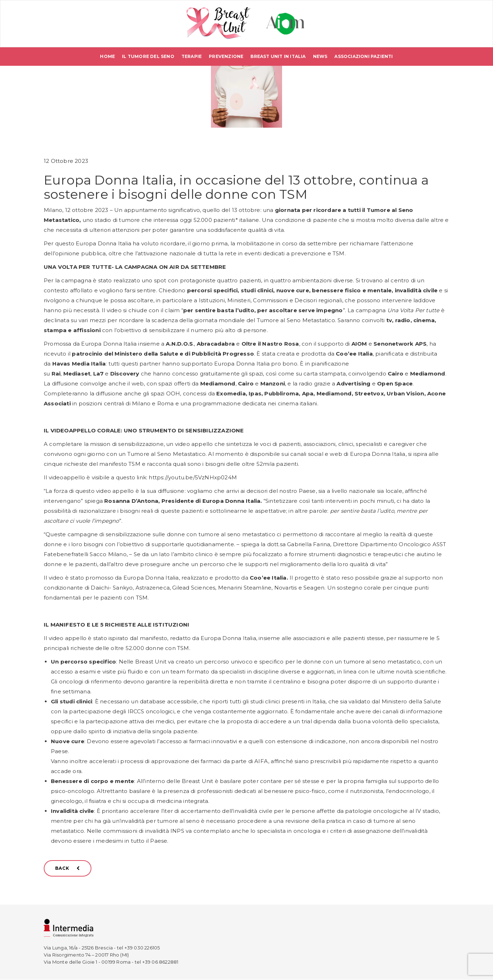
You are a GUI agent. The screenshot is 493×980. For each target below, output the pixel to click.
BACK (68, 868)
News (320, 57)
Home (107, 57)
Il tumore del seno (148, 57)
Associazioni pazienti (364, 57)
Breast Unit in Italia (278, 57)
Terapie (192, 57)
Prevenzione (226, 57)
